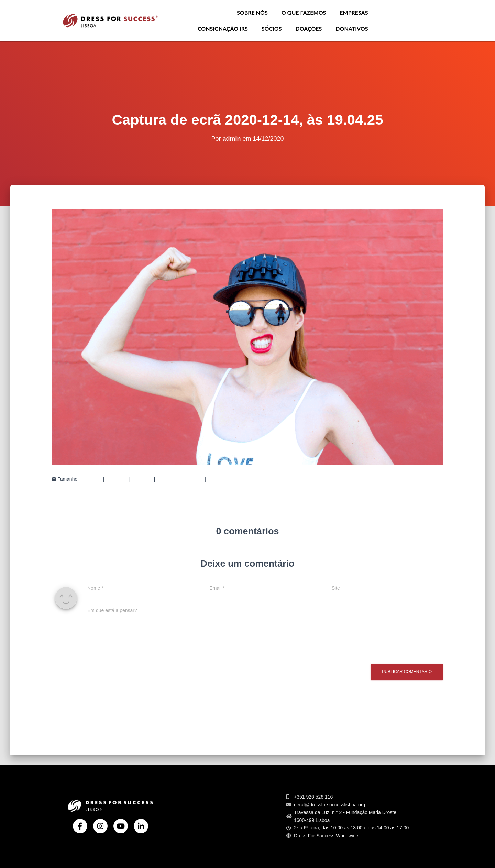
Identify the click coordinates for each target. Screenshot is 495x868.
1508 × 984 (219, 479)
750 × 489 (142, 479)
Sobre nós (252, 13)
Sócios (272, 28)
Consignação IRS (223, 28)
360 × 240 (193, 479)
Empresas (354, 13)
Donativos (352, 28)
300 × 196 (116, 479)
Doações (309, 28)
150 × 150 (91, 479)
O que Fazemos (304, 13)
